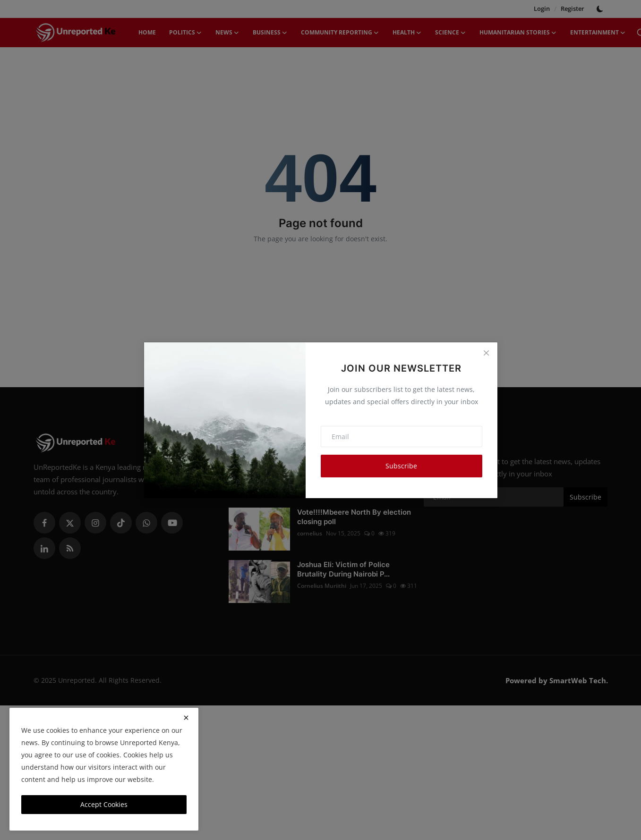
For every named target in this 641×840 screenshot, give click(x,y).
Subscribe (401, 466)
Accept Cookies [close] (104, 804)
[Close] (486, 353)
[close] (186, 718)
